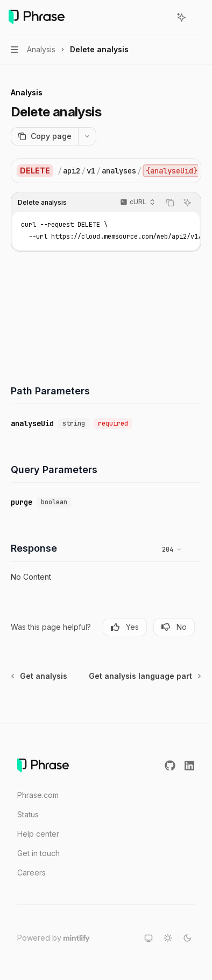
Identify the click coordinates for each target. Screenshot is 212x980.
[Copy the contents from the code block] (170, 203)
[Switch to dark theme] (187, 938)
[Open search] (161, 17)
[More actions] (198, 17)
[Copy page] (44, 136)
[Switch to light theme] (168, 938)
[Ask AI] (187, 203)
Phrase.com (38, 795)
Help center (38, 834)
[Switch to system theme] (149, 938)
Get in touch (38, 853)
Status (28, 814)
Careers (31, 873)
